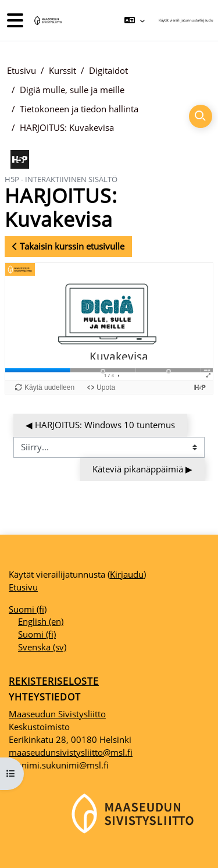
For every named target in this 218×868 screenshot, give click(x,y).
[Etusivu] (47, 21)
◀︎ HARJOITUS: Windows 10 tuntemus (100, 425)
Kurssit (62, 70)
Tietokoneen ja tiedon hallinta (79, 109)
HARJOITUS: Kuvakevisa (67, 127)
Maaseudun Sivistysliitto (57, 714)
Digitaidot (108, 70)
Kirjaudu (206, 20)
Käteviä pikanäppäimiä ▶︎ (142, 469)
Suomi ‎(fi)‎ (28, 609)
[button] (135, 20)
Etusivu (22, 70)
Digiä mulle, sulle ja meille (72, 90)
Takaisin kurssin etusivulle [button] (68, 246)
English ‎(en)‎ (41, 621)
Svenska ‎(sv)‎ (42, 647)
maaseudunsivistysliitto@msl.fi (71, 752)
